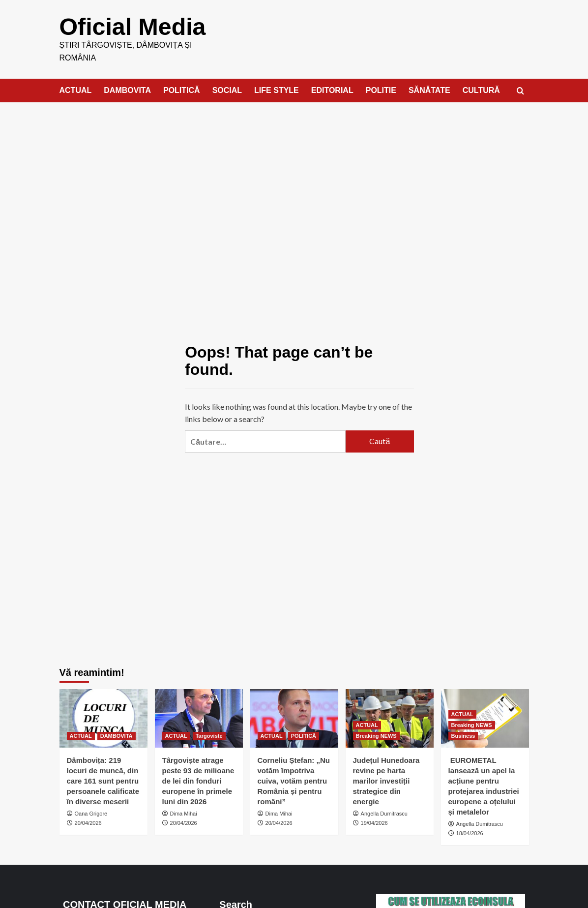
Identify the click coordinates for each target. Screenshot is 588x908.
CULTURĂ (481, 90)
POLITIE (381, 90)
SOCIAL (227, 90)
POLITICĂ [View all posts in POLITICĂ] (304, 735)
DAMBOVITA (127, 90)
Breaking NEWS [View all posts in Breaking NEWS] (376, 735)
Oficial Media (132, 26)
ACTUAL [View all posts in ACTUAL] (81, 735)
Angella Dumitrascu (384, 813)
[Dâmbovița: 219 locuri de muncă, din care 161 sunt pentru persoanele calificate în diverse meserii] (103, 718)
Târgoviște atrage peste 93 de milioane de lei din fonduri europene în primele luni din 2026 (198, 780)
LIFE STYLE (277, 90)
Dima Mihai (184, 813)
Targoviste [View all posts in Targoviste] (209, 735)
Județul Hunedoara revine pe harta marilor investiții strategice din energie (386, 780)
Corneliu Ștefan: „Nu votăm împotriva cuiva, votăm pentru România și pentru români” (294, 780)
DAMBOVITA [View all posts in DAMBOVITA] (117, 735)
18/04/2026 (470, 833)
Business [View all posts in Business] (463, 735)
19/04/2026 (374, 822)
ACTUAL (76, 90)
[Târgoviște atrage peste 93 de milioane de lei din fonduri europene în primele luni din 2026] (199, 718)
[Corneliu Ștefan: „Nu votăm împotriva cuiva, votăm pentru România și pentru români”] (294, 718)
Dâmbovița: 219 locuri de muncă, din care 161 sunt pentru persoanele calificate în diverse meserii (103, 780)
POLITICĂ (182, 90)
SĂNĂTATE (429, 90)
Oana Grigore (91, 813)
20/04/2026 (88, 822)
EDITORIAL (332, 90)
